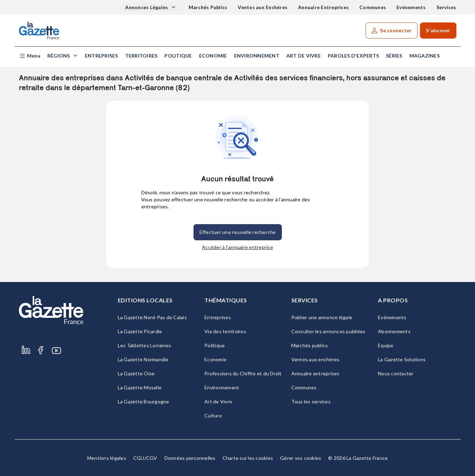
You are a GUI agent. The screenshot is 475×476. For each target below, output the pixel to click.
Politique (178, 56)
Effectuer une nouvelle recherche (238, 232)
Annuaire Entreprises (323, 7)
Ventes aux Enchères (263, 7)
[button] (30, 56)
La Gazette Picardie (140, 331)
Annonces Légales (147, 7)
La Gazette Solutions (402, 359)
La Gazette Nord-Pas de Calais (152, 317)
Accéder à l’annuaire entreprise (238, 247)
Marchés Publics (208, 7)
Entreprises (101, 56)
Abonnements (394, 331)
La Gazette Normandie (143, 359)
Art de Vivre (304, 56)
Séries (394, 56)
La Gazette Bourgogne (144, 401)
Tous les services (311, 401)
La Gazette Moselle (140, 387)
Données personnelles (190, 458)
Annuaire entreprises (315, 373)
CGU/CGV (145, 458)
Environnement (257, 56)
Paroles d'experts (353, 56)
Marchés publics (310, 345)
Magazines (425, 56)
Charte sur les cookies (248, 458)
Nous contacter (396, 373)
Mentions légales (107, 458)
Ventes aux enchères (315, 359)
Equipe (386, 345)
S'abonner (438, 30)
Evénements (411, 7)
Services (446, 7)
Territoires (141, 56)
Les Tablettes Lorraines (145, 345)
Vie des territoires (225, 331)
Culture (213, 415)
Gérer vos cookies (301, 458)
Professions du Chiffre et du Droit (243, 373)
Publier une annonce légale (322, 317)
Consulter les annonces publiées (328, 331)
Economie (213, 56)
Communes (373, 7)
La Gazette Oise (136, 373)
